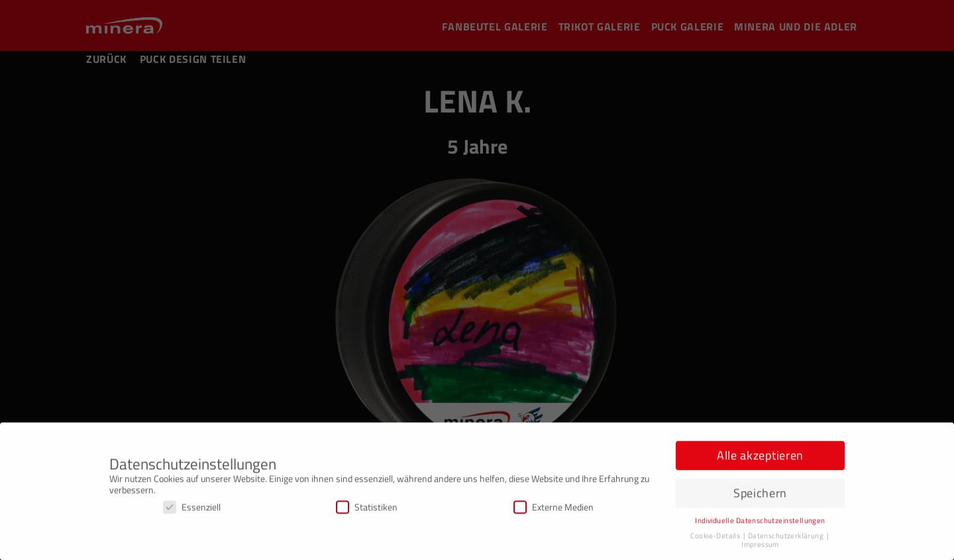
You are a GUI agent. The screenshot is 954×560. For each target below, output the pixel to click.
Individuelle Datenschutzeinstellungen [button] (760, 522)
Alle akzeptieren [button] (760, 458)
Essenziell (192, 509)
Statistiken (367, 509)
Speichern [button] (760, 495)
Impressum (760, 546)
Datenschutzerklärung (787, 537)
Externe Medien (554, 509)
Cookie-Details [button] (716, 537)
